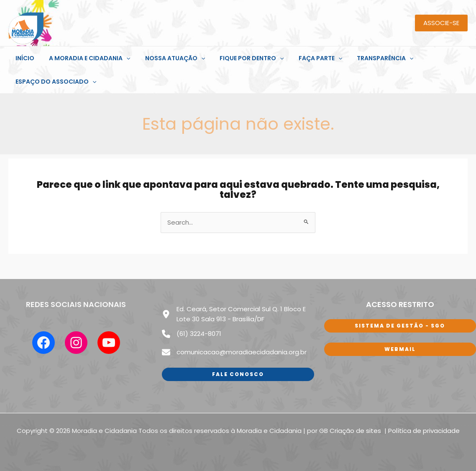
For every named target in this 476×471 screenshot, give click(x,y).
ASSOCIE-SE (441, 23)
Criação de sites (356, 430)
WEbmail (400, 349)
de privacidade (435, 430)
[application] (122, 58)
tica (405, 430)
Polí (394, 430)
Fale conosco (238, 373)
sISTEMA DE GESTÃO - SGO (400, 326)
